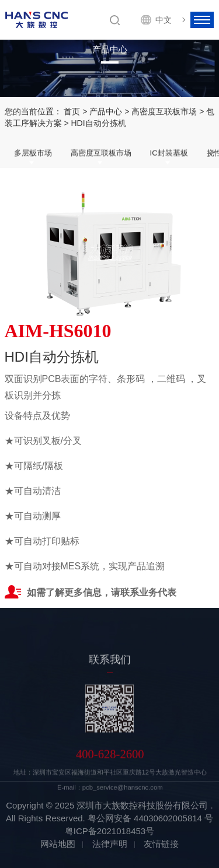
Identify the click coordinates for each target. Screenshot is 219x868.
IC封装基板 (169, 153)
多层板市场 (33, 153)
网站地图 (58, 844)
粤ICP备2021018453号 (109, 831)
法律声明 (110, 844)
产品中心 (106, 111)
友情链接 (161, 844)
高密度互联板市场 (164, 111)
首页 (72, 111)
